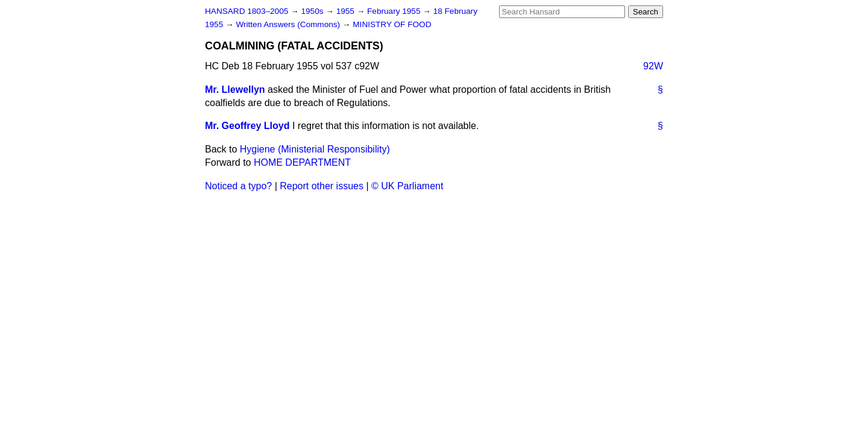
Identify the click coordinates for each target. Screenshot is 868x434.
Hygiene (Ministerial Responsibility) (315, 149)
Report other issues (322, 186)
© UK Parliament (407, 186)
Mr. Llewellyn (235, 90)
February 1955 (395, 11)
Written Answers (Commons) (289, 24)
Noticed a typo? (238, 186)
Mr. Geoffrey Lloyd (247, 126)
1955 (347, 11)
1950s (313, 11)
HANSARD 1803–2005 (247, 11)
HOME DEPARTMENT (302, 162)
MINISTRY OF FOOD (392, 24)
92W (653, 66)
